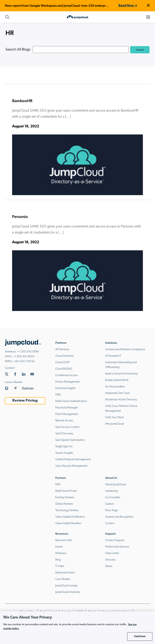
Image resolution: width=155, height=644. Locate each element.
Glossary (110, 560)
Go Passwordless (115, 387)
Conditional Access (67, 375)
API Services (62, 349)
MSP (58, 485)
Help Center (112, 553)
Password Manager (67, 408)
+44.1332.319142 (24, 361)
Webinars (61, 553)
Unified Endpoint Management (73, 459)
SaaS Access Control (67, 427)
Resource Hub (63, 540)
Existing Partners (65, 498)
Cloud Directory (64, 356)
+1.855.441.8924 (24, 357)
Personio (20, 217)
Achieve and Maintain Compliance (125, 349)
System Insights (64, 453)
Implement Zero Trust (117, 393)
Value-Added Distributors (70, 517)
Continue (140, 636)
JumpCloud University (68, 592)
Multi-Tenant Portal (66, 491)
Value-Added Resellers (68, 523)
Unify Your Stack (115, 417)
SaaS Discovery (64, 434)
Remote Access (64, 421)
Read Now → (128, 6)
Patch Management (67, 414)
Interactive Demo (65, 573)
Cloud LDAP (62, 362)
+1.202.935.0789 (28, 352)
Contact (110, 523)
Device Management (67, 382)
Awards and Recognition (119, 517)
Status (109, 566)
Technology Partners (67, 510)
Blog (58, 560)
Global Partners (64, 504)
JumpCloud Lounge (66, 586)
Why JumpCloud (115, 424)
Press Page (111, 510)
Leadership (112, 491)
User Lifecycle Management (71, 466)
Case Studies (63, 579)
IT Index (60, 566)
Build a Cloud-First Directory (121, 374)
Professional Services (117, 547)
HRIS (58, 395)
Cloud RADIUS (64, 369)
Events (59, 547)
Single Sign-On (64, 447)
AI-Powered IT (113, 356)
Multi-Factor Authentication (71, 401)
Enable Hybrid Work (117, 380)
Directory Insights (65, 388)
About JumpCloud (116, 485)
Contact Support (115, 540)
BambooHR (22, 101)
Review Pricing (25, 401)
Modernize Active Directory (121, 400)
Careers (110, 504)
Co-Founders (113, 498)
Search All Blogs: (18, 50)
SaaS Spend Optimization (70, 440)
